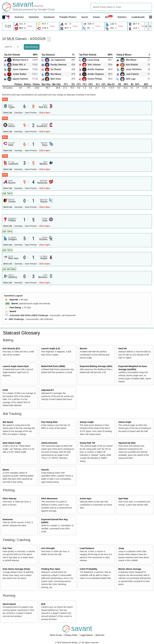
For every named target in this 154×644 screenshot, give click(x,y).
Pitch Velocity (10, 499)
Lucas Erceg (93, 60)
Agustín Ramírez (20, 79)
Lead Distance (87, 548)
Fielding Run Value (51, 569)
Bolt (43, 604)
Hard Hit (14, 300)
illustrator (19, 17)
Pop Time (7, 548)
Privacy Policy (71, 635)
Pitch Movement (49, 499)
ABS (109, 17)
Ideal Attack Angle (12, 443)
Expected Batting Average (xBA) (96, 366)
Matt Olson (56, 79)
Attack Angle (125, 422)
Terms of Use (56, 635)
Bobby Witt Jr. (19, 65)
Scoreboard (49, 17)
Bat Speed (8, 422)
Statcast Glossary (21, 333)
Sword (13, 311)
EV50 (5, 390)
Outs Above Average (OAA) (16, 569)
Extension (8, 519)
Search (85, 17)
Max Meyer (131, 60)
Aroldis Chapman (96, 69)
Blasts (6, 470)
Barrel (15, 304)
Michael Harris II (20, 60)
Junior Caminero (20, 69)
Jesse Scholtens (134, 69)
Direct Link (8, 113)
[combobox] (121, 7)
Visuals (96, 17)
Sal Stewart (56, 69)
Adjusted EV (47, 390)
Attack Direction (49, 443)
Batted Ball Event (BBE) (53, 366)
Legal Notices (87, 635)
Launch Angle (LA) (51, 348)
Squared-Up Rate (127, 443)
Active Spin (85, 499)
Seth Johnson (94, 65)
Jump (121, 548)
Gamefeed (34, 17)
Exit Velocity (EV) (11, 348)
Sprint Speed (9, 604)
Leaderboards (138, 17)
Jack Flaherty (132, 74)
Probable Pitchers (68, 17)
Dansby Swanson (58, 65)
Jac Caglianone (58, 60)
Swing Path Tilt (87, 443)
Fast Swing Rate (49, 422)
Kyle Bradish (132, 65)
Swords (45, 470)
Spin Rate (123, 499)
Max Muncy (56, 74)
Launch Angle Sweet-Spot (16, 366)
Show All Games (32, 47)
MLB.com (100, 635)
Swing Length (87, 422)
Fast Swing (15, 307)
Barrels (83, 348)
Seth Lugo (131, 79)
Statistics (122, 17)
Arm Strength (48, 548)
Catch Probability (88, 569)
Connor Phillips (95, 79)
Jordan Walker (19, 74)
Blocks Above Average (130, 569)
